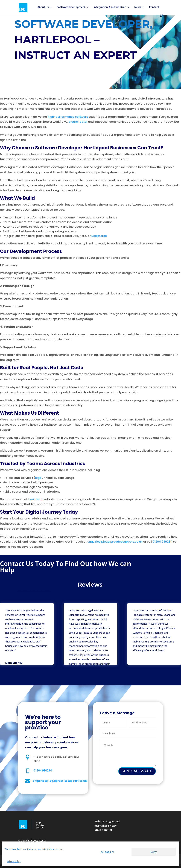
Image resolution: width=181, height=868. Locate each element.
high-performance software (68, 117)
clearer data (78, 122)
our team (37, 499)
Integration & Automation (110, 7)
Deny (154, 852)
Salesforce (99, 236)
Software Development (71, 7)
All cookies (108, 852)
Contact (154, 7)
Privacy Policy (14, 861)
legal (39, 478)
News (138, 7)
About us (43, 7)
